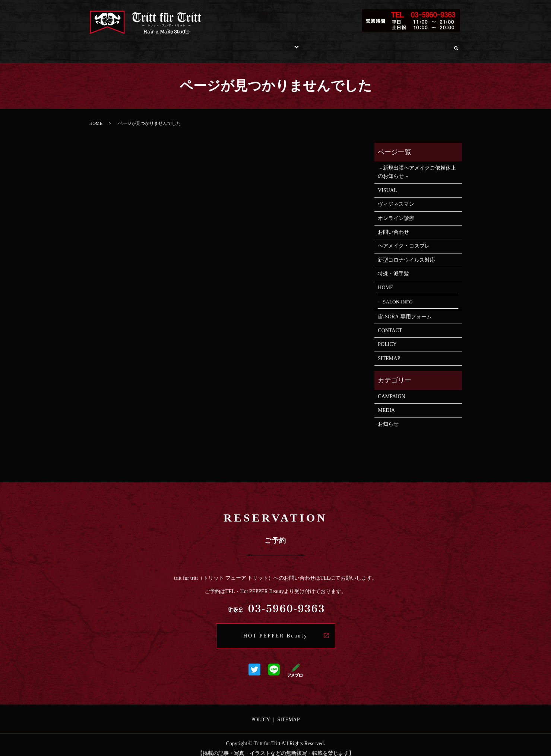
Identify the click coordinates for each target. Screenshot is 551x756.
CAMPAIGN (391, 389)
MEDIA (386, 403)
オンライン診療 (425, 44)
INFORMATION (195, 44)
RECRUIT (334, 44)
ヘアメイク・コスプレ (404, 239)
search (456, 45)
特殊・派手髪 (393, 267)
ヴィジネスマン (396, 197)
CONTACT (390, 323)
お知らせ (388, 417)
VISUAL (390, 183)
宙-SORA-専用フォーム (405, 310)
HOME (106, 44)
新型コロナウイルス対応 (406, 253)
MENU (236, 44)
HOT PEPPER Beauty (275, 629)
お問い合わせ (376, 44)
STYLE (266, 44)
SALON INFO (145, 44)
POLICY (387, 337)
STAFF (301, 44)
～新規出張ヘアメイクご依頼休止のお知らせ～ (417, 165)
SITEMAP (389, 351)
